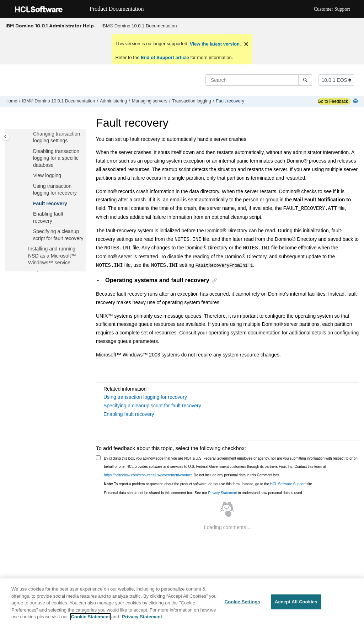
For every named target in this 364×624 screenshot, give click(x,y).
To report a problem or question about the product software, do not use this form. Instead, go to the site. (209, 484)
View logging (47, 175)
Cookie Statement (91, 617)
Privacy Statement (222, 493)
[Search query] (259, 80)
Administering (113, 101)
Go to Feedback (333, 101)
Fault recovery (230, 101)
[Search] (305, 80)
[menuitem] (139, 26)
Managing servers (150, 101)
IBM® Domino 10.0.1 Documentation (139, 26)
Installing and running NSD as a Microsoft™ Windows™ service (52, 256)
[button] (30, 134)
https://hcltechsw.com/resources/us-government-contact (148, 475)
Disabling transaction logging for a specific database (56, 158)
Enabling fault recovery (129, 414)
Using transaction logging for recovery (145, 397)
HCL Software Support (288, 484)
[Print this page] (356, 101)
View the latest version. (215, 44)
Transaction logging (191, 101)
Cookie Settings (242, 602)
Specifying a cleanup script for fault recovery (152, 405)
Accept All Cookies (296, 602)
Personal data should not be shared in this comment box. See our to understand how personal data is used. (204, 493)
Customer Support (332, 9)
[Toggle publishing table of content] (6, 136)
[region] (182, 601)
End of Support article (165, 57)
